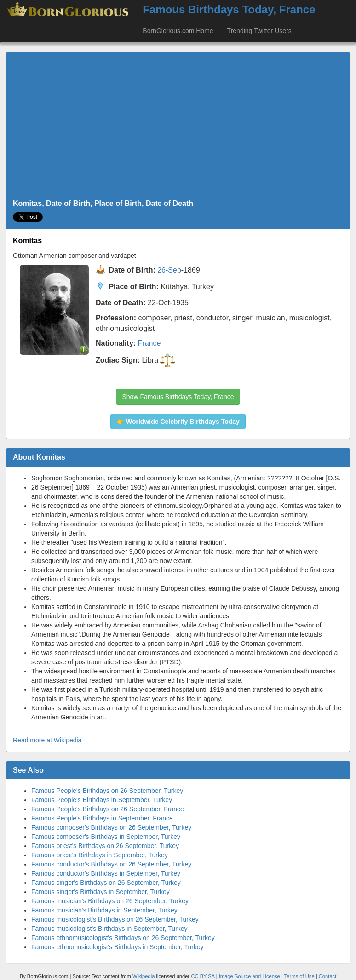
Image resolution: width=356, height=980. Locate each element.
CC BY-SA (203, 976)
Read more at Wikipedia (47, 740)
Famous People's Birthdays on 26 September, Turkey (107, 791)
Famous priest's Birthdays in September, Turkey (100, 855)
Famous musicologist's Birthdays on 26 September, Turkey (115, 919)
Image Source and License (250, 976)
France (149, 343)
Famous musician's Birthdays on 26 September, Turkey (110, 901)
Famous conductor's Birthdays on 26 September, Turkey (111, 864)
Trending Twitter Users (259, 31)
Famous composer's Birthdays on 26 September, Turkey (111, 827)
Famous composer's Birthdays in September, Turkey (106, 837)
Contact (328, 976)
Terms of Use (300, 976)
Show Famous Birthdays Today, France (178, 397)
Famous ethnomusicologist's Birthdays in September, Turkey (118, 947)
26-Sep (169, 270)
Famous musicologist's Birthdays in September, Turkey (109, 929)
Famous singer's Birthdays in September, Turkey (100, 892)
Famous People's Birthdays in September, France (102, 818)
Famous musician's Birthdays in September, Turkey (104, 910)
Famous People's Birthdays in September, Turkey (102, 800)
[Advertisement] (178, 126)
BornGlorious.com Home (178, 31)
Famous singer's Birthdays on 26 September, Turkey (106, 883)
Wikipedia (144, 976)
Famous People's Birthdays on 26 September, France (108, 809)
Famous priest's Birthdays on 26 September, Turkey (105, 846)
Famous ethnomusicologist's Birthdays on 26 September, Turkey (123, 938)
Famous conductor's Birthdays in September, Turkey (106, 873)
